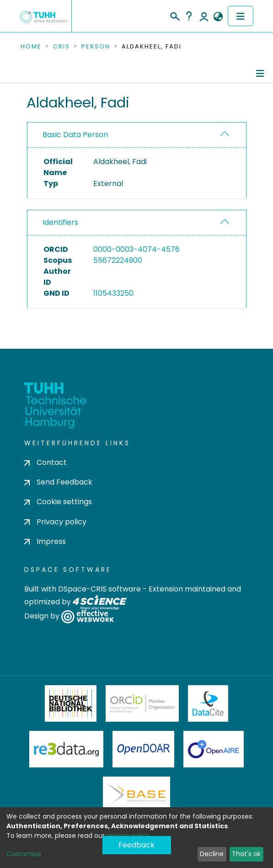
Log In (204, 16)
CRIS (62, 47)
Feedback (136, 845)
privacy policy (128, 836)
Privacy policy (55, 522)
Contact (45, 462)
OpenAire (214, 749)
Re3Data (66, 749)
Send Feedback (58, 482)
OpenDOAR (144, 749)
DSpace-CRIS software (99, 589)
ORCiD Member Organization (142, 703)
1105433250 (113, 293)
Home (31, 47)
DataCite (208, 703)
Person (96, 47)
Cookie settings (58, 502)
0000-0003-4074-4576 (136, 249)
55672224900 (118, 260)
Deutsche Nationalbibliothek (71, 703)
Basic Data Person (75, 135)
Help (189, 16)
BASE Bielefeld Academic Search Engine (136, 795)
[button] (218, 17)
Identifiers (60, 222)
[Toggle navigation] (241, 16)
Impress (45, 541)
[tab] (137, 135)
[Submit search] (174, 15)
